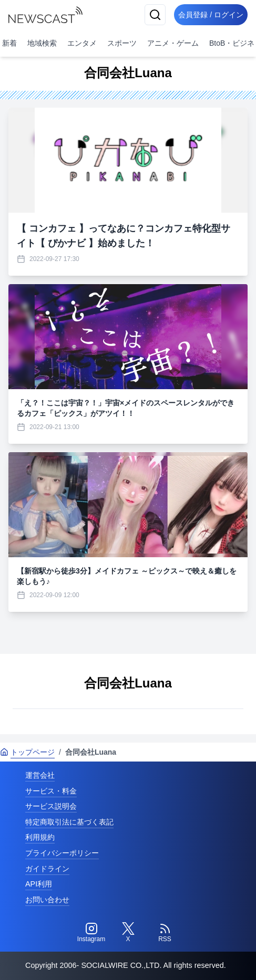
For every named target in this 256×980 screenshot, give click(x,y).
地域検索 (42, 43)
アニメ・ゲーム (173, 43)
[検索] (155, 15)
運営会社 (40, 775)
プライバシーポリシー (62, 853)
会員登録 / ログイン (211, 15)
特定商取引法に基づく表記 (69, 822)
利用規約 (40, 837)
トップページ (27, 752)
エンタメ (82, 43)
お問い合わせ (47, 900)
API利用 (39, 884)
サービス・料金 (51, 791)
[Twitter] (128, 933)
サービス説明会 (51, 806)
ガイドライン (47, 869)
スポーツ (122, 43)
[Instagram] (91, 933)
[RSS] (165, 933)
